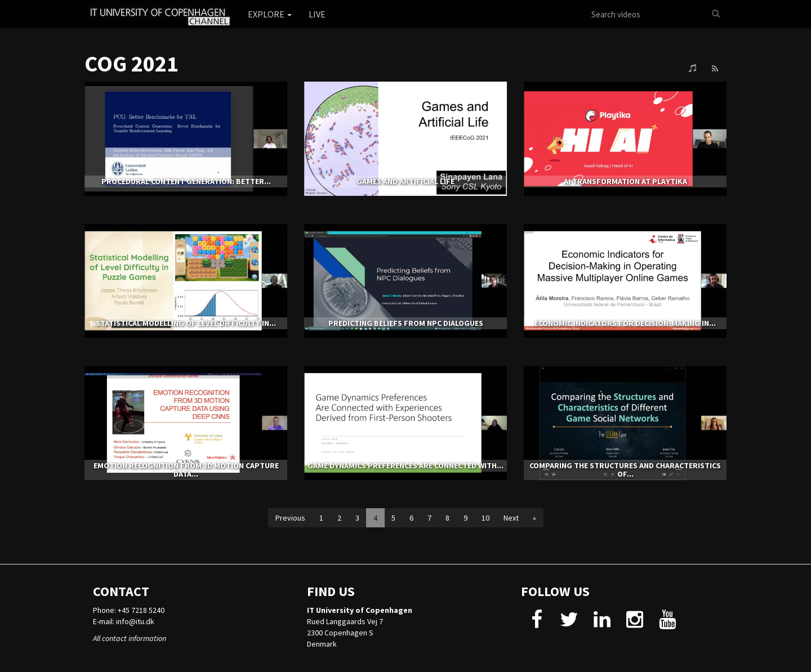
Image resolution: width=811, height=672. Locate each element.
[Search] (716, 14)
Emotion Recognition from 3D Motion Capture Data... (186, 470)
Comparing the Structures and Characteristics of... (625, 470)
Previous (290, 518)
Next (511, 518)
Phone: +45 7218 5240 (129, 610)
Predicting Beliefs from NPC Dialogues (406, 323)
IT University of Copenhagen (360, 610)
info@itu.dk (135, 621)
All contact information (130, 638)
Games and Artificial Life (405, 181)
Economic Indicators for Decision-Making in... (625, 323)
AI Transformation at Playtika (625, 181)
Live (317, 14)
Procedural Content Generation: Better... (186, 181)
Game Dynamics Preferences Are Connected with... (405, 465)
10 (485, 518)
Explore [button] (270, 14)
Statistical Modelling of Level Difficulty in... (186, 323)
